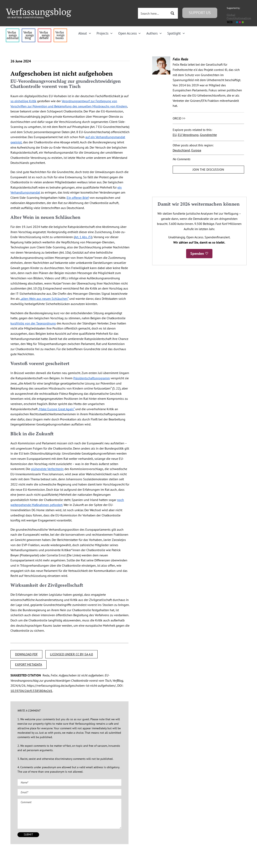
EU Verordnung (188, 135)
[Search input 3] (153, 13)
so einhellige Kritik (23, 101)
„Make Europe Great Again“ (56, 409)
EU (175, 135)
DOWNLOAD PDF (26, 654)
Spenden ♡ (199, 253)
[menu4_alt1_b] (13, 30)
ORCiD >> (179, 118)
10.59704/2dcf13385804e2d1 (31, 691)
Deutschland (181, 150)
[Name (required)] (69, 782)
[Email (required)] (69, 792)
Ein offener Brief (78, 198)
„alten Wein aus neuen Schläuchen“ (44, 299)
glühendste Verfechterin (47, 469)
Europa (196, 150)
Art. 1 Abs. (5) (83, 237)
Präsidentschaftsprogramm (92, 378)
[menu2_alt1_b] (44, 30)
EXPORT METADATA (29, 664)
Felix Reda (180, 59)
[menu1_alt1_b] (28, 30)
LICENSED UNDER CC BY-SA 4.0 (71, 654)
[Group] (39, 10)
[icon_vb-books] (60, 30)
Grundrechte (208, 135)
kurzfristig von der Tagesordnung (33, 323)
